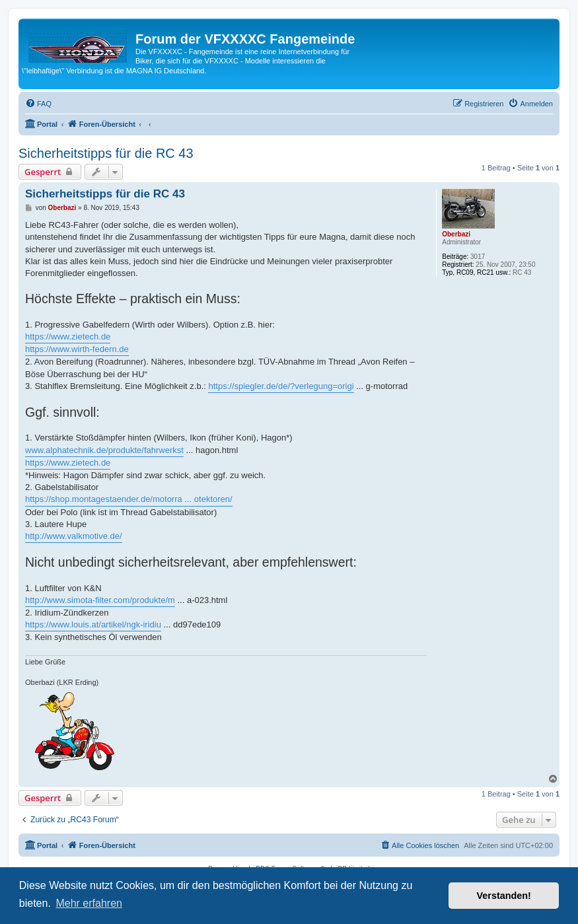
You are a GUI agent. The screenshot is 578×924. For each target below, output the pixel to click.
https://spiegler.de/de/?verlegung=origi (281, 386)
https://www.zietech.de (68, 337)
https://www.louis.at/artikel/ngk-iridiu (93, 624)
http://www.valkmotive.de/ (74, 536)
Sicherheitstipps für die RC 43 (106, 153)
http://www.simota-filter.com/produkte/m (100, 600)
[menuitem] (38, 104)
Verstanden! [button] (504, 896)
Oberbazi (456, 234)
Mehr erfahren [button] (89, 903)
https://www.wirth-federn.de (77, 349)
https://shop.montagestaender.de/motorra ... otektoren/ (129, 499)
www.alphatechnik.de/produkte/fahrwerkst (104, 450)
